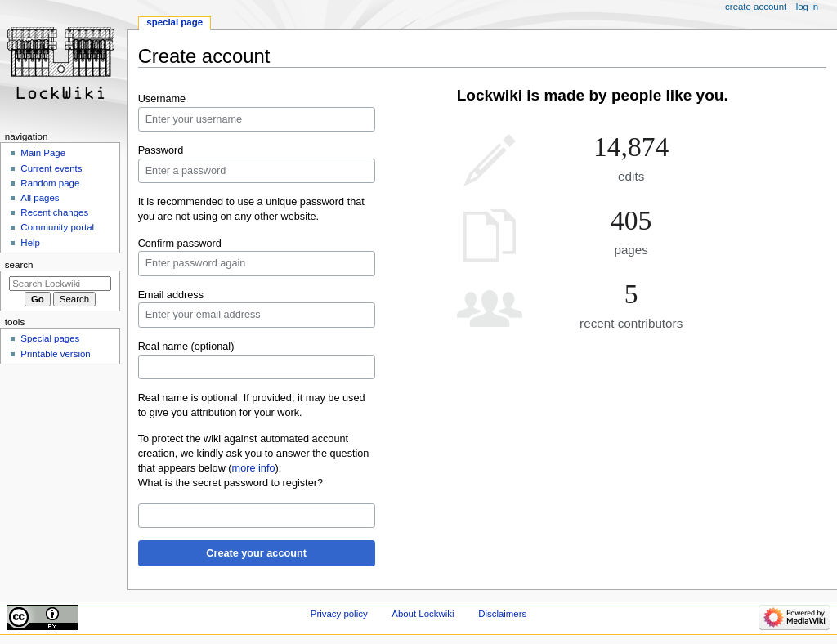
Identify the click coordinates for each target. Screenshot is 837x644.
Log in (807, 7)
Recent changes (54, 212)
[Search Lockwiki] (60, 284)
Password (161, 150)
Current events (51, 168)
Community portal (57, 227)
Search (19, 265)
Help (30, 243)
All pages (40, 198)
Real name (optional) (186, 347)
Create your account (256, 553)
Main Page (43, 153)
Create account (756, 7)
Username (162, 99)
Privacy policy (339, 614)
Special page (175, 22)
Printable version (55, 354)
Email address (171, 295)
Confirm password (180, 244)
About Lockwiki (423, 614)
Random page (50, 183)
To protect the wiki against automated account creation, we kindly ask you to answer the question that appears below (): (254, 454)
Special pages (50, 338)
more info (254, 468)
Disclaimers (502, 614)
